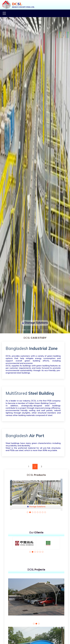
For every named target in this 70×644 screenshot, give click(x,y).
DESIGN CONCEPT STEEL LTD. (23, 7)
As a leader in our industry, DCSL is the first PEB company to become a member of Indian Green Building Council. (33, 402)
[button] (4, 175)
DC (15, 4)
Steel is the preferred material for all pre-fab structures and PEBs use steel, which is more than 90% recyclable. (33, 449)
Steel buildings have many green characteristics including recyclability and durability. (33, 444)
